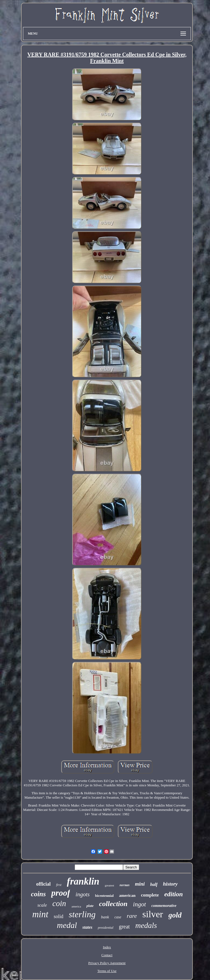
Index (107, 947)
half (154, 884)
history (170, 884)
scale (42, 905)
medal (67, 925)
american (127, 895)
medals (146, 925)
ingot (139, 904)
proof (61, 893)
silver (153, 914)
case (118, 917)
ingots (82, 894)
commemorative (164, 906)
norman (124, 885)
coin (59, 903)
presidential (106, 928)
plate (90, 906)
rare (132, 916)
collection (113, 904)
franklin (83, 881)
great (124, 927)
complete (150, 895)
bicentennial (104, 896)
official (43, 884)
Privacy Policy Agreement (107, 963)
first (59, 885)
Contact (107, 955)
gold (175, 915)
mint (40, 914)
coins (38, 894)
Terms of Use (107, 971)
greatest (109, 885)
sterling (82, 914)
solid (59, 916)
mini (140, 884)
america (76, 906)
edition (174, 894)
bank (105, 917)
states (87, 927)
